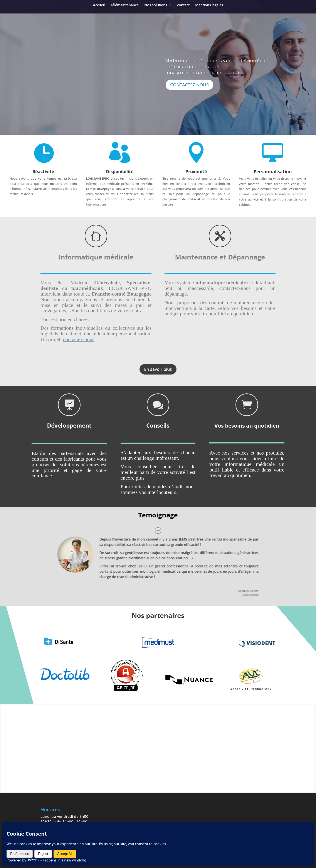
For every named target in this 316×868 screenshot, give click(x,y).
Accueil (99, 5)
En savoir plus (158, 369)
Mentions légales (209, 5)
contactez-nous (79, 339)
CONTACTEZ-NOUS (189, 95)
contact (183, 5)
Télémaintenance (124, 5)
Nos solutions (156, 5)
